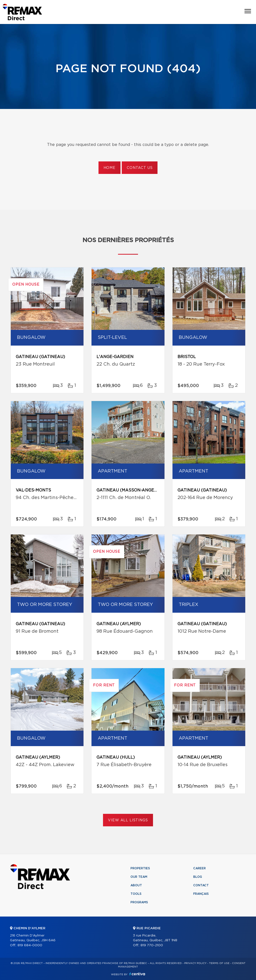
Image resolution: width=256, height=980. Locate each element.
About (136, 885)
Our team (139, 877)
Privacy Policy (195, 963)
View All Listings (128, 820)
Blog (198, 877)
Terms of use (219, 963)
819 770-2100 (152, 945)
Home (109, 168)
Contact (201, 885)
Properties (140, 868)
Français (201, 894)
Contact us (140, 168)
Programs (139, 902)
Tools (136, 894)
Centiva (137, 974)
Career (199, 868)
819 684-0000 (30, 945)
